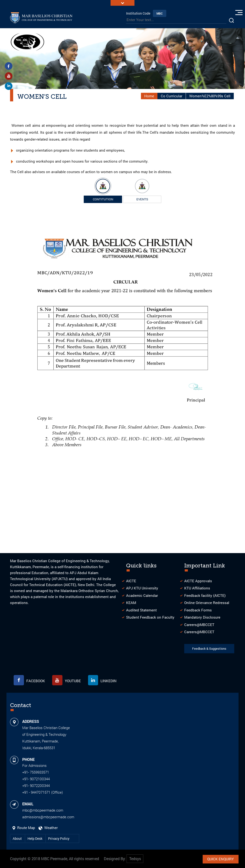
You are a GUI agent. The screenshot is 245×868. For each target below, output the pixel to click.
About (18, 838)
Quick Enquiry (220, 858)
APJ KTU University (142, 588)
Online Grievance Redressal (207, 602)
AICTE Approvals (198, 580)
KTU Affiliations (197, 588)
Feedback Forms (198, 609)
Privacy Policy (59, 838)
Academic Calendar (142, 595)
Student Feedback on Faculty (150, 616)
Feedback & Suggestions (209, 648)
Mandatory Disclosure (202, 616)
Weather (48, 828)
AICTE (131, 580)
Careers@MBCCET (199, 624)
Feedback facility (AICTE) (205, 595)
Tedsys (135, 859)
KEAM (131, 602)
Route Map (24, 828)
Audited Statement (141, 609)
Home (149, 95)
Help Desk (35, 838)
